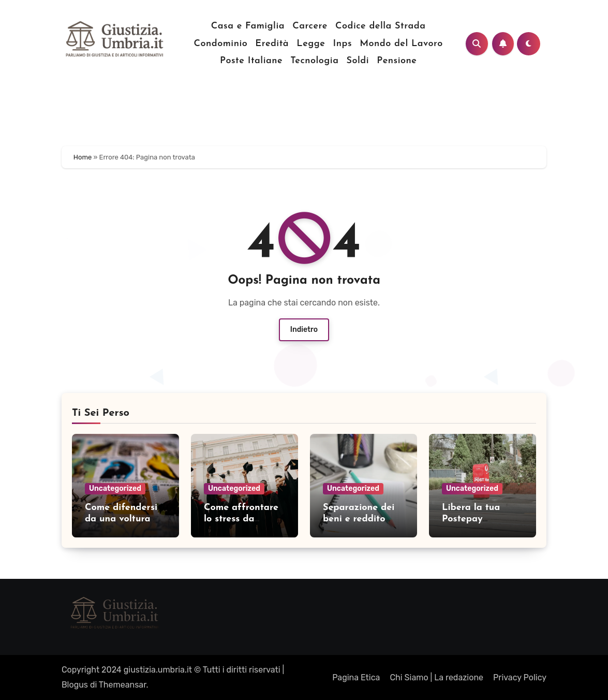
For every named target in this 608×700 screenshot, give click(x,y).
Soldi (358, 61)
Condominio (221, 44)
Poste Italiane (251, 61)
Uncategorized (115, 488)
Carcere (310, 26)
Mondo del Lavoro (401, 44)
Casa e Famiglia (248, 26)
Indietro (304, 330)
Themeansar (123, 685)
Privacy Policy (520, 677)
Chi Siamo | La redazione (436, 677)
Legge (311, 44)
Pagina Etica (356, 677)
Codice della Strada (380, 26)
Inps (343, 44)
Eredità (272, 44)
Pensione (397, 61)
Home (83, 157)
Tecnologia (314, 61)
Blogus (75, 685)
